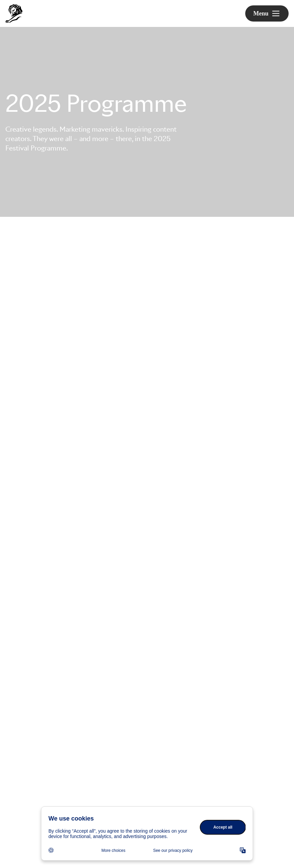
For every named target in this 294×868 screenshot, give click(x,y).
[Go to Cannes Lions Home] (14, 13)
